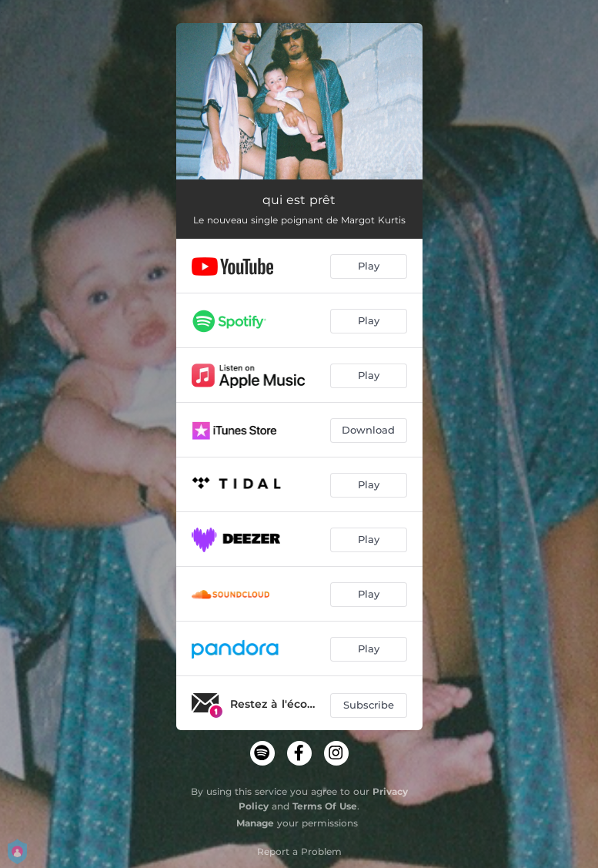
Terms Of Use (325, 806)
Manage (255, 823)
